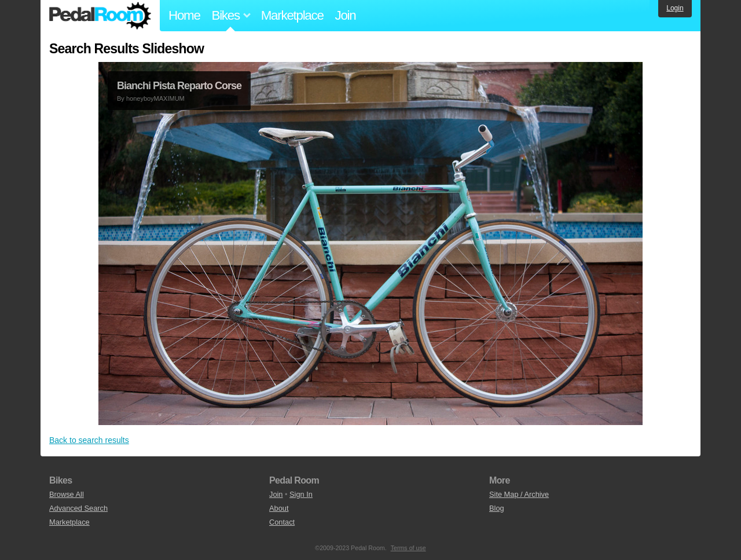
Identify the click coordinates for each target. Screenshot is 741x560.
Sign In (301, 494)
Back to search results (89, 440)
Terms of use (408, 548)
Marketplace (292, 15)
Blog (497, 508)
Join (346, 15)
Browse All (67, 494)
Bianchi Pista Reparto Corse (179, 86)
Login (675, 8)
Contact (282, 522)
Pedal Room (100, 16)
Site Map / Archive (519, 494)
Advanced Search (78, 508)
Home (184, 15)
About (279, 508)
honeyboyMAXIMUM (155, 98)
